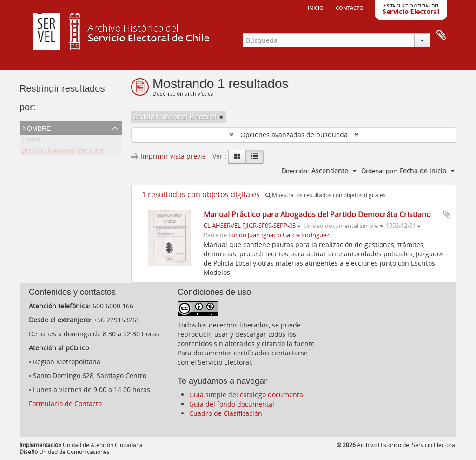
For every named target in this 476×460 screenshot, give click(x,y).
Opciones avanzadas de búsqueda (294, 135)
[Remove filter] (221, 117)
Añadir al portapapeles (447, 214)
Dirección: (295, 171)
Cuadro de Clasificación (226, 413)
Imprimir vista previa (169, 156)
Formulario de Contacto (65, 403)
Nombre (36, 127)
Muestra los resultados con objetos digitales (326, 195)
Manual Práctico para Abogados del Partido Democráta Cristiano (317, 214)
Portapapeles (441, 35)
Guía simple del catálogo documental (247, 395)
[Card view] (237, 157)
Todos (31, 141)
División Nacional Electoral (63, 152)
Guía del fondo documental (232, 404)
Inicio (316, 7)
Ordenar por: (379, 171)
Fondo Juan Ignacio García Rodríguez (279, 235)
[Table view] (255, 157)
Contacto (350, 7)
